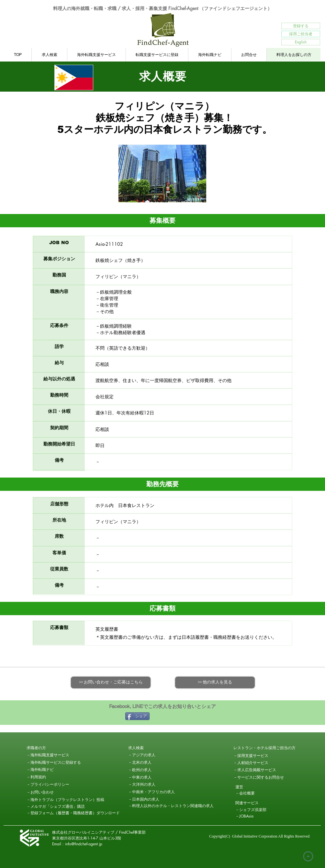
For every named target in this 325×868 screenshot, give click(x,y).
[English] (301, 42)
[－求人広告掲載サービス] (255, 770)
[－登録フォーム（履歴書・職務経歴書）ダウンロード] (73, 813)
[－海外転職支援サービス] (48, 755)
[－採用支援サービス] (256, 756)
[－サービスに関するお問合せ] (259, 777)
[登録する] (301, 26)
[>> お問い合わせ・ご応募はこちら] (111, 682)
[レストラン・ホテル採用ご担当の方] (264, 748)
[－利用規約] (50, 777)
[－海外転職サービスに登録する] (54, 762)
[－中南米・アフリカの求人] (151, 792)
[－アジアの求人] (151, 755)
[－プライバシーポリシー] (50, 784)
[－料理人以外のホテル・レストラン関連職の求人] (171, 806)
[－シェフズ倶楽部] (258, 810)
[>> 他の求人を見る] (215, 682)
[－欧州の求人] (151, 770)
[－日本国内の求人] (144, 799)
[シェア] (137, 716)
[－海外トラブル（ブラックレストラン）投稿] (65, 800)
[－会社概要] (258, 793)
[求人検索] (151, 748)
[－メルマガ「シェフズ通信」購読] (56, 806)
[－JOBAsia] (258, 816)
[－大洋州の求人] (151, 784)
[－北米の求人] (151, 762)
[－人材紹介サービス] (251, 763)
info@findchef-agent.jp (84, 844)
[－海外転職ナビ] (50, 770)
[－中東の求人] (151, 777)
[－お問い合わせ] (50, 792)
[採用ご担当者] (301, 34)
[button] (50, 748)
